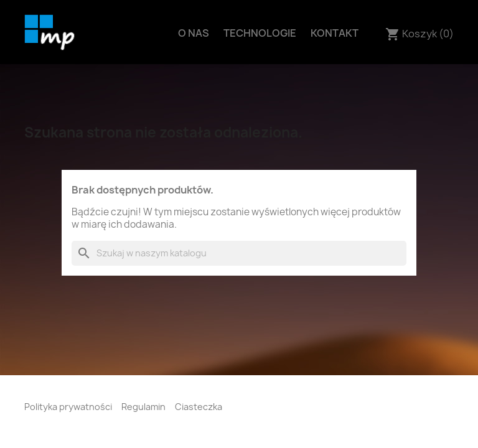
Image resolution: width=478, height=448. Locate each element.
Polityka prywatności (68, 407)
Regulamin (143, 407)
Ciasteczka (199, 407)
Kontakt (335, 33)
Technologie (260, 33)
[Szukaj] (239, 253)
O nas (194, 33)
